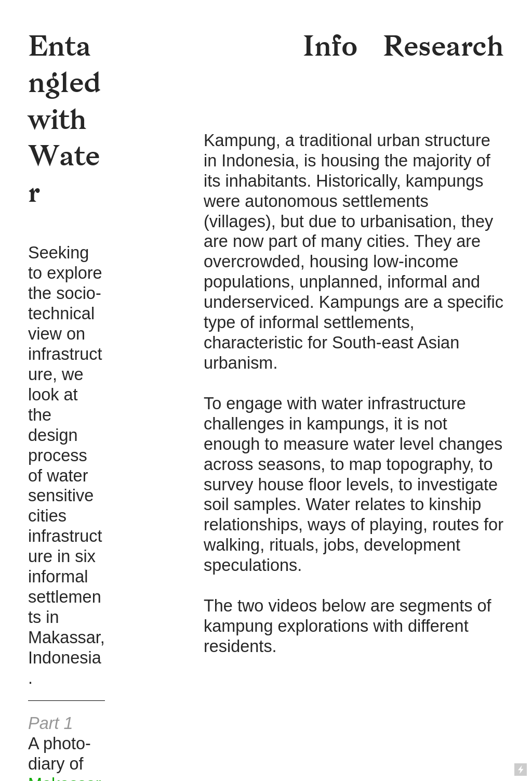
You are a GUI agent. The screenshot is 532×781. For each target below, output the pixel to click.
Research (443, 46)
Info (330, 46)
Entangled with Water (64, 119)
